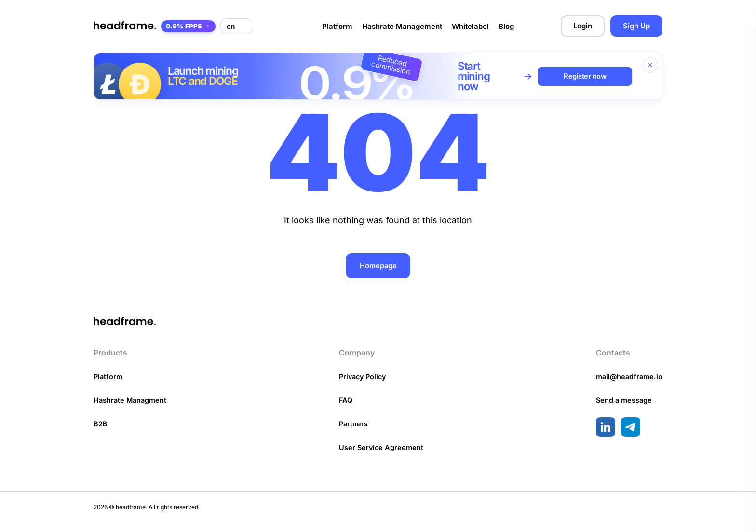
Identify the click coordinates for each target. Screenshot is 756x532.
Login (583, 26)
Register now (587, 76)
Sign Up (636, 26)
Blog (506, 26)
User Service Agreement (381, 456)
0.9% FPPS (188, 26)
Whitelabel (470, 26)
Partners (353, 432)
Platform (337, 26)
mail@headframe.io (628, 385)
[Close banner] (650, 65)
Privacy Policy (363, 385)
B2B (101, 432)
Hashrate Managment (131, 409)
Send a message (622, 409)
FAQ (345, 409)
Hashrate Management (402, 26)
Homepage (378, 266)
